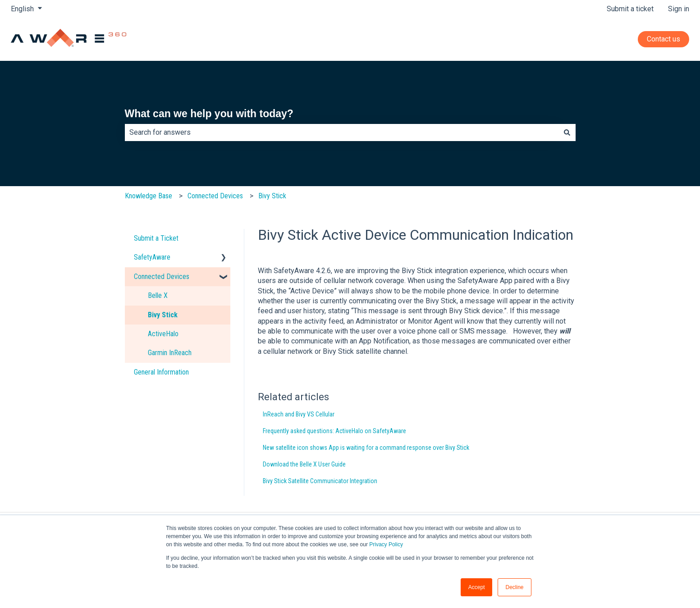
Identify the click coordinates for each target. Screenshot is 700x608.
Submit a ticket (630, 9)
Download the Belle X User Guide (304, 464)
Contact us (663, 39)
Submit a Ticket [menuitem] (156, 238)
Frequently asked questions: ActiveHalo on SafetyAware (334, 431)
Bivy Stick (272, 196)
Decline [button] (514, 587)
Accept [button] (477, 587)
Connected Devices (215, 196)
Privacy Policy (386, 544)
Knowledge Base (149, 196)
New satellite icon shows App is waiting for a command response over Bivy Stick (366, 448)
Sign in (679, 9)
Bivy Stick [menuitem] (163, 315)
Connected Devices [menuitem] (162, 277)
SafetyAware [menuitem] (152, 257)
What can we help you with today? (209, 114)
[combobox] (342, 133)
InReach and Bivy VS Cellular (299, 414)
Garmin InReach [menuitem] (170, 353)
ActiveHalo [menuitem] (163, 334)
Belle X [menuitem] (158, 295)
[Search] (567, 133)
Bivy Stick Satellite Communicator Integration (320, 481)
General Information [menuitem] (161, 372)
